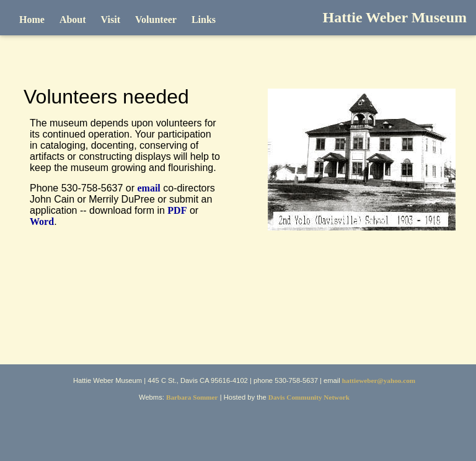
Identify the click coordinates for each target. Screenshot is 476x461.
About (73, 20)
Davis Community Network (309, 397)
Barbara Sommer (192, 397)
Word (42, 222)
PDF (177, 210)
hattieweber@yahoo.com (379, 380)
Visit (111, 20)
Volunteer (156, 20)
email (148, 188)
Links (204, 20)
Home (32, 20)
